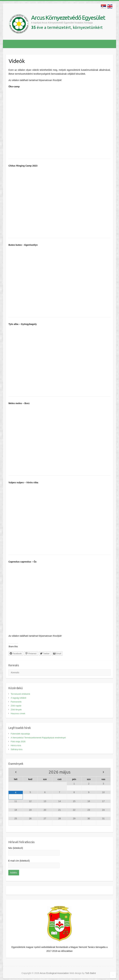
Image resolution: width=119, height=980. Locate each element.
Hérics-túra (16, 745)
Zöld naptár (16, 706)
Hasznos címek (18, 713)
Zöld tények (16, 710)
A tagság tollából (19, 698)
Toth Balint (90, 973)
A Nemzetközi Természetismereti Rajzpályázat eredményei (38, 738)
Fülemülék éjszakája (20, 734)
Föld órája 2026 (18, 742)
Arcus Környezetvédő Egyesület (68, 18)
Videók (17, 61)
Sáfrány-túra (17, 749)
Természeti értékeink (20, 694)
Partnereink (16, 702)
